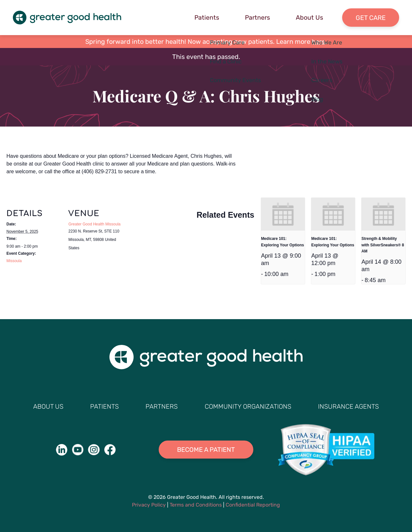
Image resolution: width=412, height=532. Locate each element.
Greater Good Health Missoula (94, 224)
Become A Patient (206, 450)
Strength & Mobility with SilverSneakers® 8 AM (383, 245)
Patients (204, 18)
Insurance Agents (348, 406)
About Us (308, 18)
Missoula (14, 261)
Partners (255, 18)
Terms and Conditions (196, 505)
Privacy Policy (149, 505)
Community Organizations (248, 406)
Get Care (370, 18)
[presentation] (283, 214)
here (319, 42)
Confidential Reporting (253, 505)
